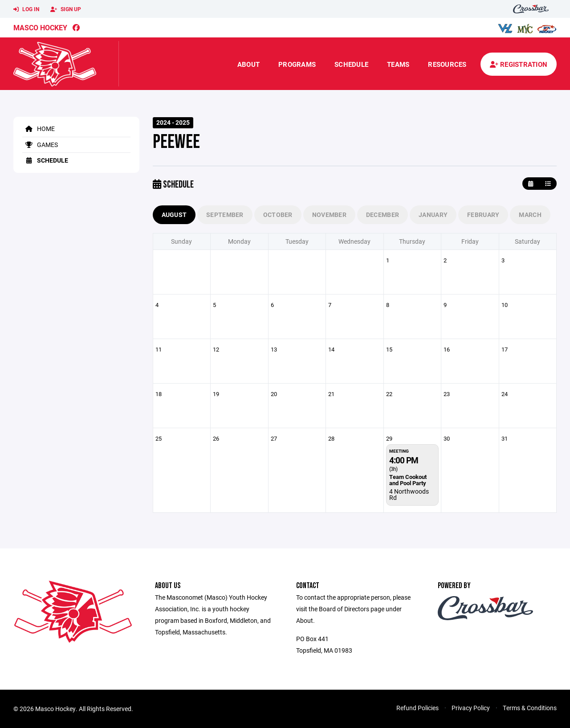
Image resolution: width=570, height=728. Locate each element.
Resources (447, 64)
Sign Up (66, 9)
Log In (26, 9)
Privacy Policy (471, 708)
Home (39, 129)
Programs (297, 64)
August (174, 215)
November (329, 215)
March (530, 215)
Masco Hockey (40, 27)
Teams (398, 64)
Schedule (351, 64)
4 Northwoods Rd (409, 494)
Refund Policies (417, 708)
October (278, 215)
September (225, 215)
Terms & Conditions (530, 708)
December (383, 215)
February (483, 215)
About (248, 64)
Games (40, 145)
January (433, 215)
